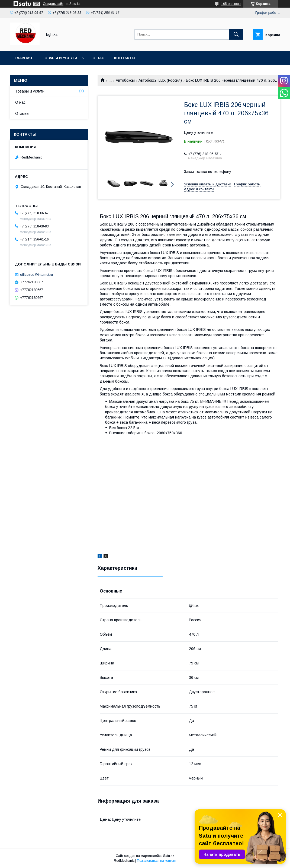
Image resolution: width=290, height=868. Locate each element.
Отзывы (22, 113)
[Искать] (236, 34)
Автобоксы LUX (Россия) (160, 80)
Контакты (125, 58)
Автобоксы (125, 80)
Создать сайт (53, 4)
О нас (98, 58)
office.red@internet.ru (36, 275)
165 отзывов (231, 4)
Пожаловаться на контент (157, 861)
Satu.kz (169, 856)
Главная (23, 58)
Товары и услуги (59, 58)
